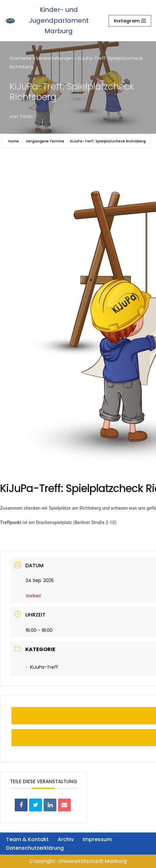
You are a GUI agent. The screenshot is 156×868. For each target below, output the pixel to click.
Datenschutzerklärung (35, 848)
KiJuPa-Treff (42, 667)
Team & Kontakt (27, 839)
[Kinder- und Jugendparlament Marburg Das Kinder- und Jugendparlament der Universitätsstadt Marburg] (52, 21)
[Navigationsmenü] (130, 21)
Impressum (97, 839)
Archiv (66, 839)
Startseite (21, 58)
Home (14, 141)
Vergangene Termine (45, 141)
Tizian (26, 116)
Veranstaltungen (55, 58)
